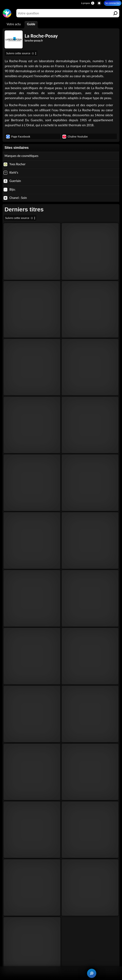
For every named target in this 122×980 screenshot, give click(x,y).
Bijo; (10, 189)
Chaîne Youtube (75, 137)
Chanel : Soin (15, 198)
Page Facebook (18, 137)
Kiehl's (11, 173)
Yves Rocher (15, 164)
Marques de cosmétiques (22, 156)
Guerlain (12, 181)
